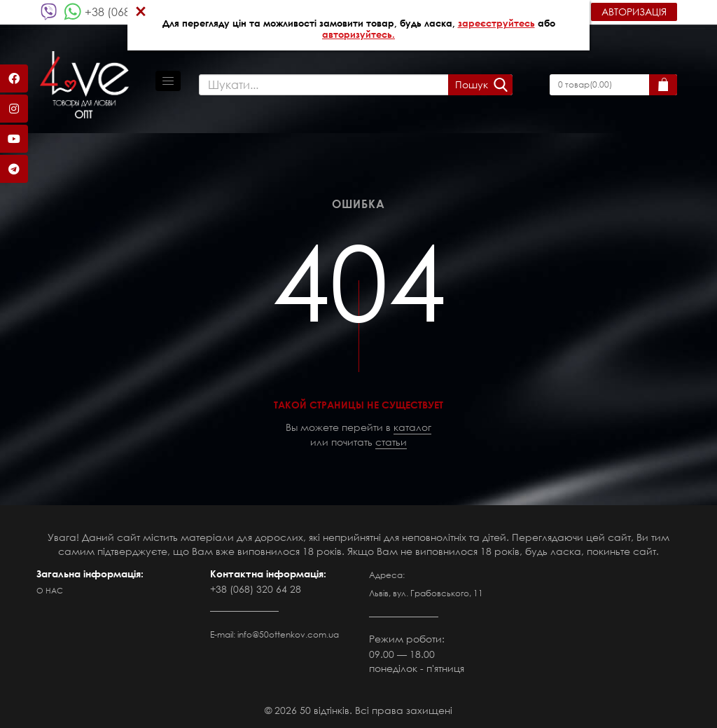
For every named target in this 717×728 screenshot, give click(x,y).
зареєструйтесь (496, 23)
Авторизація (634, 12)
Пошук (472, 84)
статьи (391, 442)
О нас (50, 591)
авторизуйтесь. (358, 34)
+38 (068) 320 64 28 (256, 589)
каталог (412, 427)
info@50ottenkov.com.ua (288, 634)
